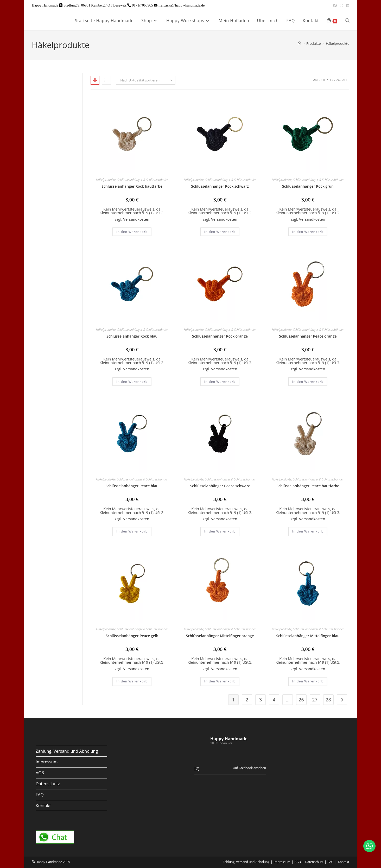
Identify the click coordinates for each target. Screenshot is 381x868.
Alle (346, 80)
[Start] (299, 43)
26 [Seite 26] (301, 700)
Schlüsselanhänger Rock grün (308, 186)
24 (338, 80)
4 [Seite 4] (274, 700)
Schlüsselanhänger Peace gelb (132, 636)
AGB (40, 773)
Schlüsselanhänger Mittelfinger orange (220, 636)
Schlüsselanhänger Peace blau (132, 486)
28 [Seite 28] (329, 700)
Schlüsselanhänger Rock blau (132, 336)
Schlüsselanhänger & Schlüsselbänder (142, 180)
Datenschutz (48, 784)
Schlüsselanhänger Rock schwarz (220, 186)
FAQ (40, 795)
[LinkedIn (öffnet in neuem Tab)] (347, 5)
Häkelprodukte (338, 43)
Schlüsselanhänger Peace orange (308, 336)
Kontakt (43, 806)
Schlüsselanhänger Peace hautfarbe (308, 486)
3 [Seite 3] (261, 700)
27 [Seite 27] (315, 700)
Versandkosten (136, 219)
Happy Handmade (229, 739)
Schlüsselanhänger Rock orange (220, 336)
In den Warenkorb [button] (132, 232)
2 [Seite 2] (247, 700)
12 (332, 80)
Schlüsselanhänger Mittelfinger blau (308, 636)
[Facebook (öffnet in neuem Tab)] (335, 5)
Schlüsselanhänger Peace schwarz (220, 486)
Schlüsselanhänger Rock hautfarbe (132, 186)
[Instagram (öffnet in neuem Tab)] (341, 5)
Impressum (47, 762)
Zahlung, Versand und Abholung (67, 751)
